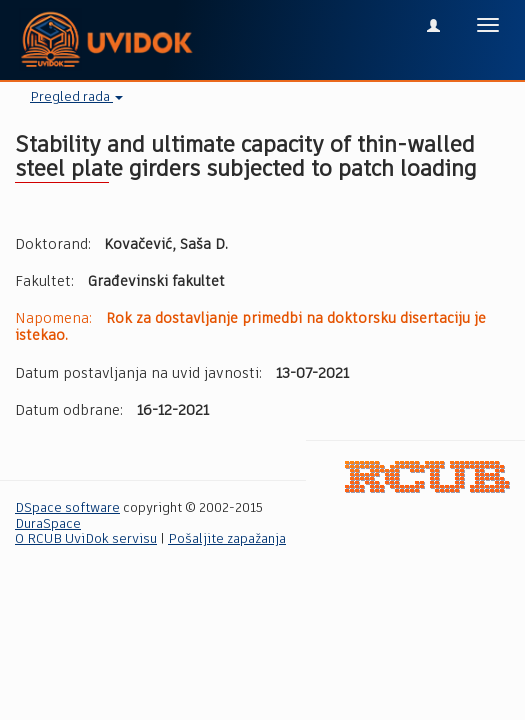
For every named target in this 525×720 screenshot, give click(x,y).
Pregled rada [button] (76, 97)
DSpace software (67, 508)
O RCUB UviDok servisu (86, 539)
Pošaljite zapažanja (227, 539)
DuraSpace (48, 524)
